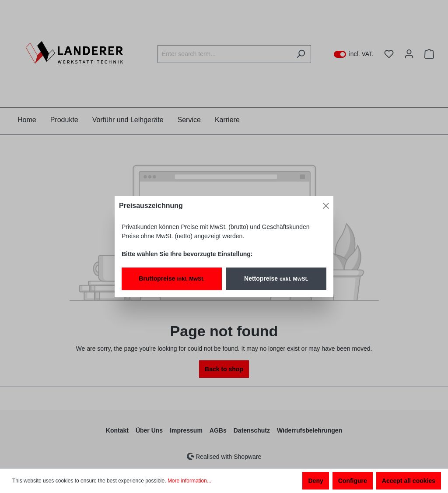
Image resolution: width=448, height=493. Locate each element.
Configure (353, 481)
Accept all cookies (409, 481)
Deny (315, 481)
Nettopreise (276, 278)
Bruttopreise (171, 278)
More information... (189, 481)
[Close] (326, 206)
